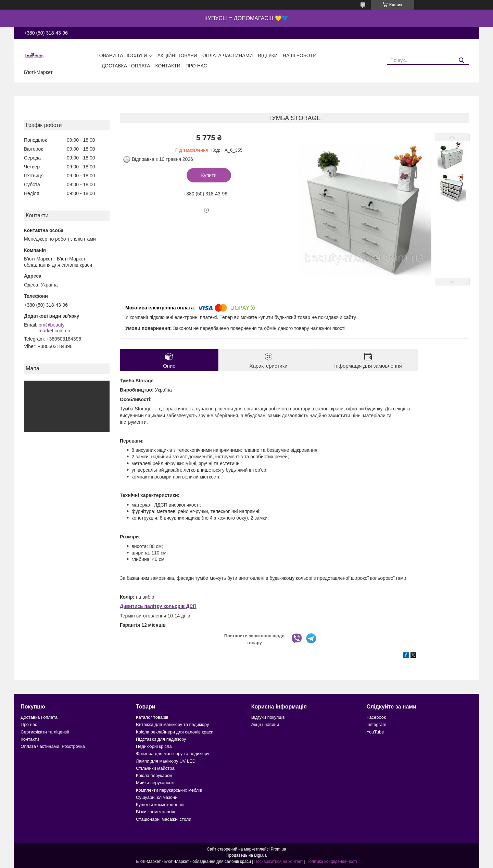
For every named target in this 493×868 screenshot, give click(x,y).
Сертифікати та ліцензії (45, 732)
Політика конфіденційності (332, 861)
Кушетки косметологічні (160, 805)
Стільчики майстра (155, 768)
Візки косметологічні (157, 812)
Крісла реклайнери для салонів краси (175, 732)
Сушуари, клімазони (157, 797)
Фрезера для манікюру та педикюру (173, 754)
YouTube (375, 732)
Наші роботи (300, 55)
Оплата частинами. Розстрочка (53, 746)
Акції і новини (265, 724)
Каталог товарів (152, 717)
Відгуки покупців (268, 717)
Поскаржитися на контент (279, 861)
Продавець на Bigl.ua (246, 855)
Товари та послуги (122, 55)
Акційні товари (177, 55)
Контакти (168, 66)
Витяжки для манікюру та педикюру (172, 724)
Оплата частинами (228, 55)
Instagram (376, 724)
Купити (209, 175)
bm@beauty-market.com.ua (55, 328)
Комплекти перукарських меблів (169, 790)
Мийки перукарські (155, 783)
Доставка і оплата (126, 66)
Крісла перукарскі (154, 775)
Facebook (376, 717)
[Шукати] (461, 60)
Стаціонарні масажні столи (164, 819)
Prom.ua (279, 849)
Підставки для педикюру (161, 739)
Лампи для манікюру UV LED (166, 761)
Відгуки (268, 55)
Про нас (196, 66)
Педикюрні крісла (154, 746)
